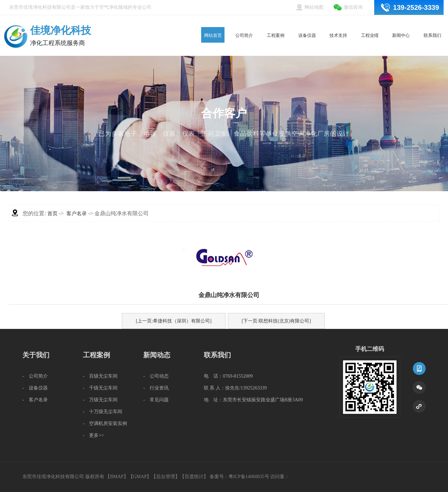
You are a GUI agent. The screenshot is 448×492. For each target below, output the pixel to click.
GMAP (140, 477)
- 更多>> (93, 435)
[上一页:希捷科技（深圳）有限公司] (174, 321)
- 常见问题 (156, 400)
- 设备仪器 (35, 388)
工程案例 (276, 23)
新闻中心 (401, 23)
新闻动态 (157, 355)
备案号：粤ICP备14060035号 (239, 477)
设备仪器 (307, 23)
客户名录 (77, 214)
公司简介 (244, 23)
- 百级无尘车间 (100, 376)
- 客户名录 (35, 400)
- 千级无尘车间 (100, 388)
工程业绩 (370, 23)
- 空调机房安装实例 (105, 423)
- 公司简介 (35, 376)
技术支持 (338, 23)
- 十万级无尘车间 (103, 412)
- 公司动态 (156, 376)
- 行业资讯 (156, 388)
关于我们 (36, 355)
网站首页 (213, 23)
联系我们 (433, 23)
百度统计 (194, 477)
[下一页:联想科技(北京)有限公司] (276, 321)
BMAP (117, 477)
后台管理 (166, 477)
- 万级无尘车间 (100, 400)
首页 (52, 214)
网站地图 (314, 7)
